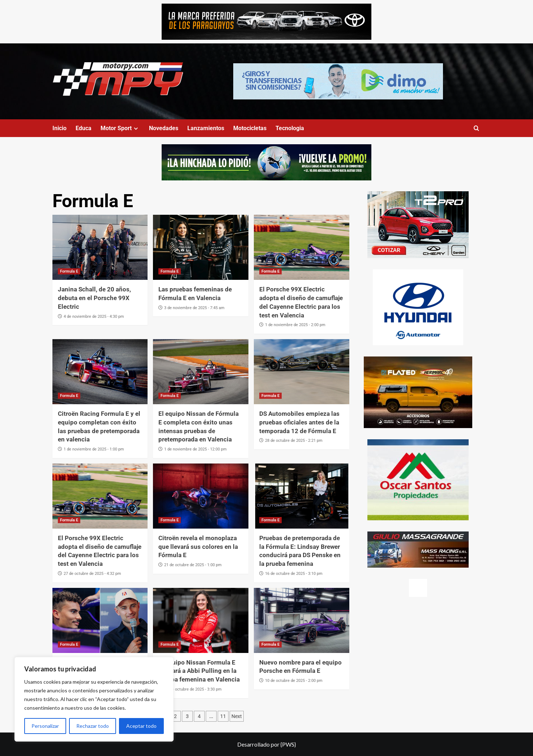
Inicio (59, 128)
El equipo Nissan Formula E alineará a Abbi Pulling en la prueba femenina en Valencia (199, 671)
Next (237, 716)
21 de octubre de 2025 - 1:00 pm (193, 565)
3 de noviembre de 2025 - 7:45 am (194, 308)
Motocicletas (250, 128)
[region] (94, 699)
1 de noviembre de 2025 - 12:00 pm (195, 449)
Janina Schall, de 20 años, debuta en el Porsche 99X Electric (94, 298)
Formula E (69, 271)
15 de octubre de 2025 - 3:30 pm (193, 689)
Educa (84, 128)
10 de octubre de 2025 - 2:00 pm (294, 681)
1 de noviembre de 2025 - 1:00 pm (94, 449)
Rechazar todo (93, 726)
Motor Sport (120, 128)
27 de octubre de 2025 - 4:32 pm (92, 574)
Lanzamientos (206, 128)
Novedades (164, 128)
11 (223, 716)
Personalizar (45, 726)
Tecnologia (290, 128)
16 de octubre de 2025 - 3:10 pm (294, 574)
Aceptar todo (141, 726)
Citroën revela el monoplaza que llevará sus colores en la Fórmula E (198, 547)
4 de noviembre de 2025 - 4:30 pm (94, 317)
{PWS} (288, 744)
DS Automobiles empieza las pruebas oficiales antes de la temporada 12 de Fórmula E (299, 422)
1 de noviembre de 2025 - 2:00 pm (295, 325)
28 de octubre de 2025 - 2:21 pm (294, 441)
